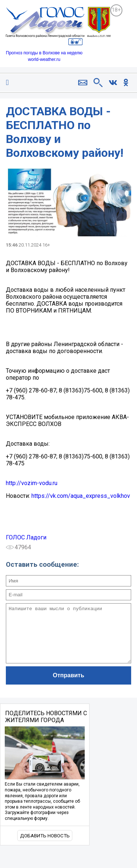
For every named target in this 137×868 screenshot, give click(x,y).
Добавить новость (45, 847)
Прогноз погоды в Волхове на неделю (44, 53)
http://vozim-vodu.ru (32, 483)
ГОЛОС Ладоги (26, 537)
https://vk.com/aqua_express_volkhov (81, 496)
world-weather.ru (44, 59)
